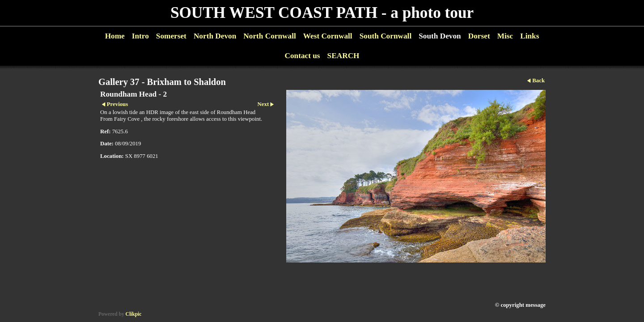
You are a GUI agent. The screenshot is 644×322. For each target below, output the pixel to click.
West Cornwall (328, 36)
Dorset (479, 36)
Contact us (302, 56)
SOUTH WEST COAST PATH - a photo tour (322, 13)
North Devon (215, 36)
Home (115, 36)
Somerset (171, 36)
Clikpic (134, 314)
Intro (140, 36)
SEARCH (343, 56)
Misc (505, 36)
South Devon (440, 36)
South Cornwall (386, 36)
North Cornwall (270, 36)
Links (530, 36)
